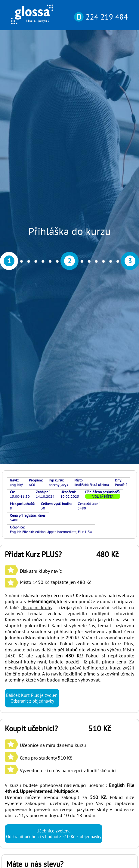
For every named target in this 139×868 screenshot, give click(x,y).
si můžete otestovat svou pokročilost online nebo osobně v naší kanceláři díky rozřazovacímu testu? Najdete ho (69, 742)
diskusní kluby (37, 282)
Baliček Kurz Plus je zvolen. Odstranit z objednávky (32, 372)
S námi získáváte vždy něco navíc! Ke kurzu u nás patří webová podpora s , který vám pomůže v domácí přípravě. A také (69, 276)
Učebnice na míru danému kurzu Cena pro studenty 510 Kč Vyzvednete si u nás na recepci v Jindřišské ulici (61, 432)
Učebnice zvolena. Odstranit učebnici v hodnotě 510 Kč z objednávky (54, 508)
